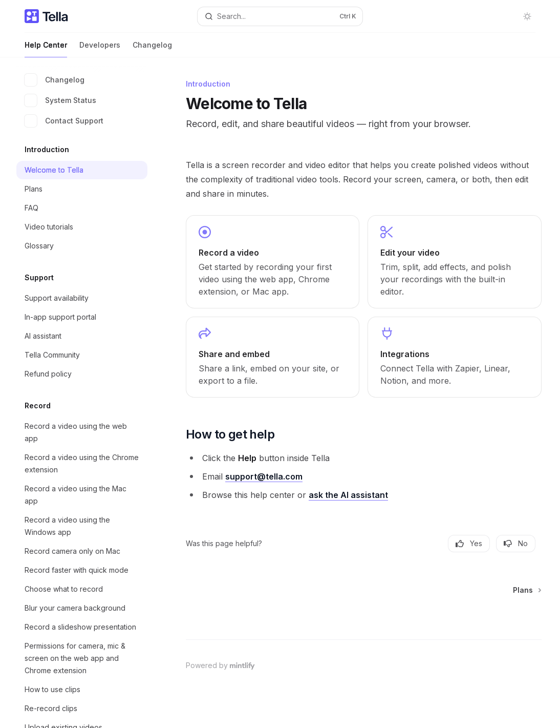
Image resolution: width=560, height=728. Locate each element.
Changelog (152, 49)
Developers (100, 49)
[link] (273, 262)
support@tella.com (264, 476)
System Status (60, 100)
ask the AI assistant (348, 495)
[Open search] (280, 16)
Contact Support (64, 121)
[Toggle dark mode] (527, 16)
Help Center (46, 49)
